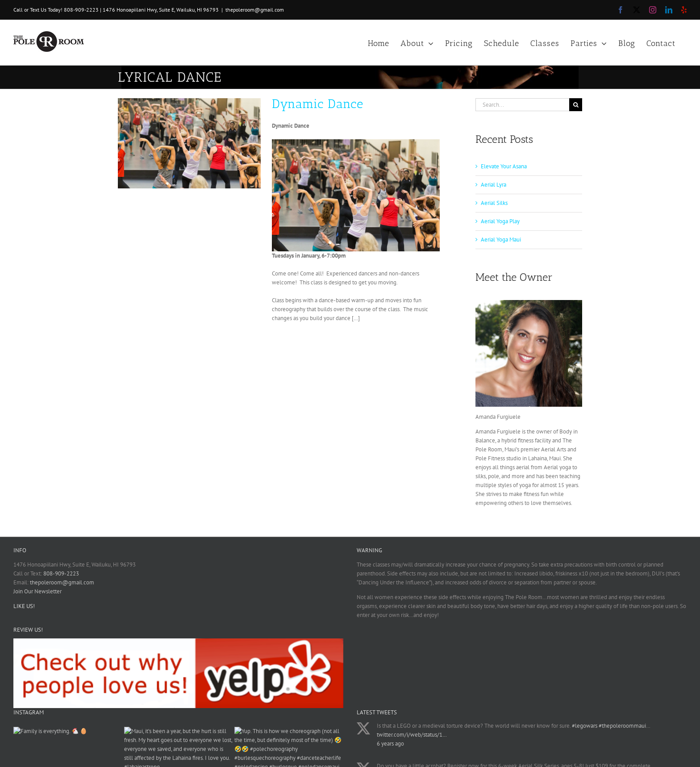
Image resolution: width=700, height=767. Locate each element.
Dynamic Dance (318, 104)
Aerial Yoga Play (500, 221)
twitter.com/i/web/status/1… (412, 735)
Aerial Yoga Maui (501, 240)
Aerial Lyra (494, 185)
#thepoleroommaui (622, 726)
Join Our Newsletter (37, 591)
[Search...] (522, 105)
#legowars (585, 726)
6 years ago (390, 744)
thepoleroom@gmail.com (255, 10)
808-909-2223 (81, 10)
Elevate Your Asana (504, 166)
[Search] (576, 105)
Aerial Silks (494, 203)
